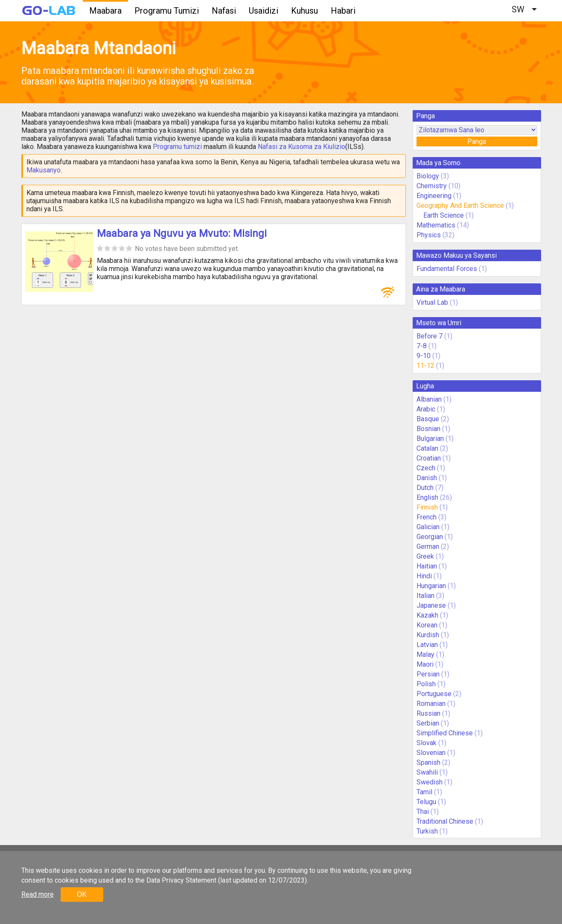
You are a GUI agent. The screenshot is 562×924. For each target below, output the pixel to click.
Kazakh (427, 615)
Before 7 (430, 336)
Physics (429, 235)
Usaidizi (264, 11)
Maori (425, 664)
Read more (38, 894)
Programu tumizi (177, 147)
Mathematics (436, 225)
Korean (427, 625)
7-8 (422, 346)
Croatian (429, 458)
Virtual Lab (432, 302)
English (427, 497)
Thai (423, 812)
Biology (428, 176)
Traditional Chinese (445, 821)
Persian (428, 674)
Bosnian (428, 429)
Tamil (424, 792)
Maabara (105, 11)
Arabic (426, 409)
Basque (428, 419)
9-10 (424, 356)
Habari (343, 11)
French (427, 517)
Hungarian (431, 586)
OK (82, 894)
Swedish (430, 782)
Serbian (428, 723)
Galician (428, 527)
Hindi (424, 576)
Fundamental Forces (447, 269)
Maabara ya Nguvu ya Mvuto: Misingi (182, 233)
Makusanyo (44, 170)
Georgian (430, 537)
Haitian (427, 566)
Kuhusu (304, 11)
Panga (477, 141)
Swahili (427, 772)
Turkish (427, 831)
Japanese (431, 605)
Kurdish (428, 635)
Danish (427, 478)
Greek (425, 556)
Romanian (431, 704)
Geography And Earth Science (460, 205)
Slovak (427, 743)
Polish (426, 684)
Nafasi (224, 11)
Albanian (429, 399)
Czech (426, 468)
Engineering (434, 196)
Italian (425, 596)
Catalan (427, 448)
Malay (425, 654)
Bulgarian (430, 439)
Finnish (427, 507)
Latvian (427, 645)
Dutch (425, 488)
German (428, 547)
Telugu (426, 802)
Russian (428, 713)
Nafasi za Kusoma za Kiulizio (301, 147)
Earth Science (444, 215)
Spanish (428, 762)
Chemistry (432, 186)
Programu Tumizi (167, 11)
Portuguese (434, 694)
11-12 (425, 366)
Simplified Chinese (445, 733)
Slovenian (431, 753)
